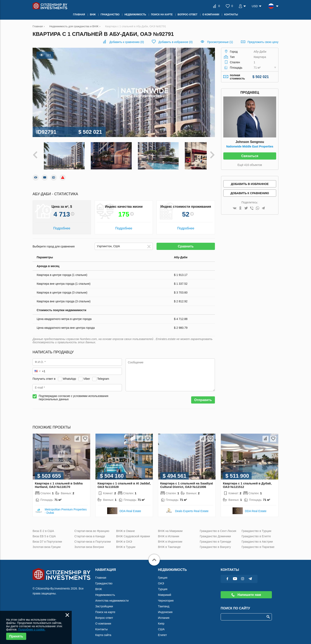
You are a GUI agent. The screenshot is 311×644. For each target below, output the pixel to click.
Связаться (250, 156)
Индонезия (165, 608)
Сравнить (186, 243)
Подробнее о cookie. (32, 629)
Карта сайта (103, 631)
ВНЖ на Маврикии (170, 527)
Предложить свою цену (263, 42)
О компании (103, 620)
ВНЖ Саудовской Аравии (133, 533)
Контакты (101, 626)
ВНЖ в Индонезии (170, 538)
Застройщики (104, 603)
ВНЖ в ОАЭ (124, 538)
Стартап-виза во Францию (92, 527)
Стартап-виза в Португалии (93, 538)
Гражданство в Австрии (257, 538)
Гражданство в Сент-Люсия (218, 527)
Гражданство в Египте (256, 533)
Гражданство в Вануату (215, 543)
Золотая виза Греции (47, 543)
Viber (87, 375)
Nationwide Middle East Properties (250, 146)
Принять (16, 636)
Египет (162, 631)
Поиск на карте (105, 608)
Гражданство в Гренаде (215, 538)
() (127, 42)
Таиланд (164, 603)
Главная (101, 574)
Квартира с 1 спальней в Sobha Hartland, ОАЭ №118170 (59, 481)
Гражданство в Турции (256, 527)
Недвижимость (105, 591)
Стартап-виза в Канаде (90, 533)
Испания (164, 614)
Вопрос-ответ (104, 614)
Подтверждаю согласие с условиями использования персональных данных (74, 394)
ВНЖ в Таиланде (169, 543)
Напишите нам (246, 591)
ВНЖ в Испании (169, 533)
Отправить (203, 396)
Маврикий (165, 591)
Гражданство (104, 580)
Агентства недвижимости (112, 597)
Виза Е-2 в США (43, 527)
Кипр (161, 620)
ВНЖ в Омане (125, 527)
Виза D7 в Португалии (47, 538)
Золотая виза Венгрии (89, 543)
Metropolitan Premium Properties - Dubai (66, 507)
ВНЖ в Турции (126, 543)
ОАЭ (161, 580)
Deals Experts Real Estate (192, 507)
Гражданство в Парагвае (258, 543)
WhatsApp (69, 375)
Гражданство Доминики (215, 533)
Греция (163, 574)
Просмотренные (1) (220, 42)
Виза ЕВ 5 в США (44, 533)
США (161, 626)
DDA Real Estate (130, 507)
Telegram (103, 375)
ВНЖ (99, 585)
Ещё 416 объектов (250, 165)
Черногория (166, 597)
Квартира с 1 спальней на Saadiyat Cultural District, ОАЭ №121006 (187, 481)
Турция (163, 585)
